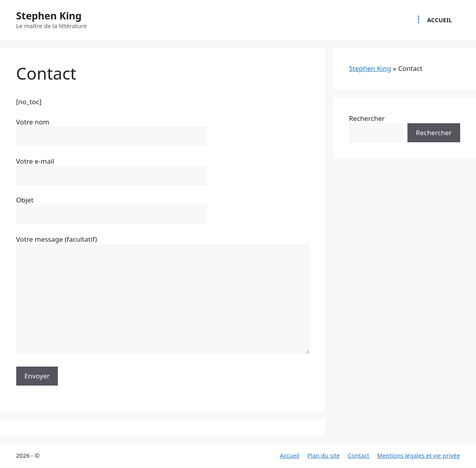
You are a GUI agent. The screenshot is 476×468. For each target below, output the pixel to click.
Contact (358, 455)
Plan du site (323, 455)
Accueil (439, 20)
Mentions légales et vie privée (419, 455)
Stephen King (49, 15)
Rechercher (367, 118)
